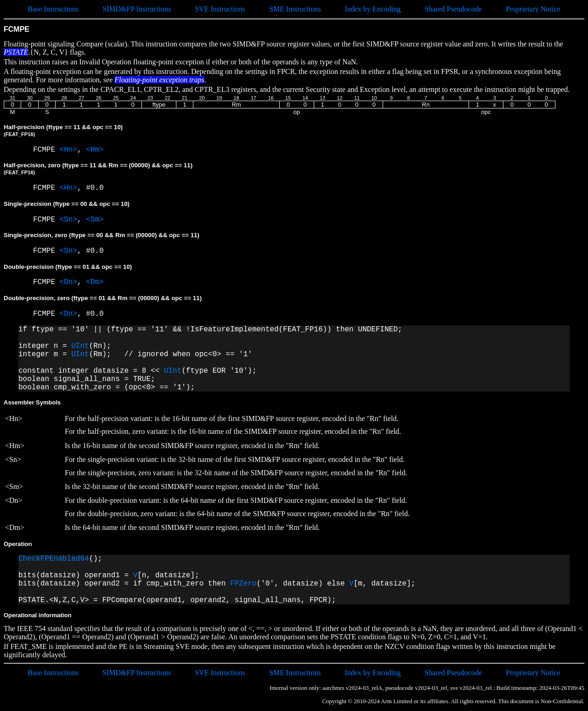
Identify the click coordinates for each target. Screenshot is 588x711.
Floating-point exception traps (159, 80)
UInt (80, 346)
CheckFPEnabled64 (54, 559)
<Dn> (68, 282)
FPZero (243, 584)
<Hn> (68, 150)
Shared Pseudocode (453, 9)
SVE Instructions (220, 9)
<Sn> (68, 220)
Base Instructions (53, 9)
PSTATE (16, 52)
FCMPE (46, 150)
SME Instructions (295, 9)
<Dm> (95, 282)
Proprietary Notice (533, 9)
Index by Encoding (373, 9)
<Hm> (95, 150)
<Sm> (95, 220)
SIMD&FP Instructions (137, 9)
